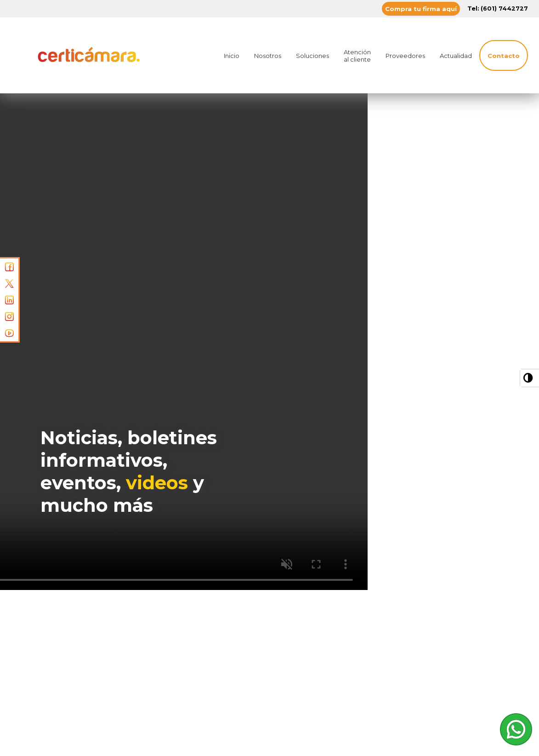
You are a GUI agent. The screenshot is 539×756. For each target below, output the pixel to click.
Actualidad (456, 56)
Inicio (232, 56)
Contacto (504, 56)
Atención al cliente (357, 56)
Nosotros (268, 56)
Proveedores (405, 56)
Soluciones (312, 56)
